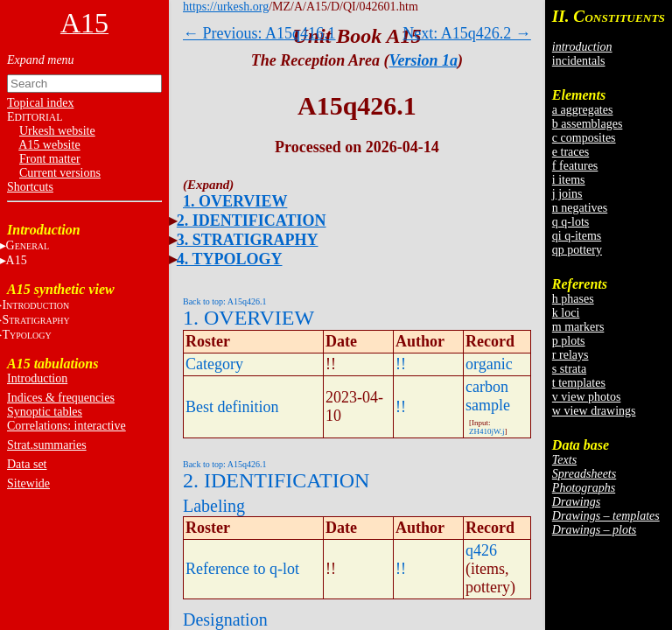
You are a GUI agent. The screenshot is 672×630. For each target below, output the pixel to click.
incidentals (579, 61)
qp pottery (577, 250)
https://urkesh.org (226, 7)
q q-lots (570, 222)
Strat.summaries (47, 445)
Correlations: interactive (66, 426)
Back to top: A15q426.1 (225, 301)
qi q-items (577, 236)
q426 (481, 550)
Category (214, 364)
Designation (225, 619)
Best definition (232, 407)
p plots (569, 341)
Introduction (37, 378)
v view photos (587, 397)
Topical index (40, 103)
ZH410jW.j (486, 431)
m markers (578, 327)
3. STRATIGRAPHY (248, 240)
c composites (584, 138)
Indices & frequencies (61, 398)
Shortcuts (30, 187)
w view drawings (594, 411)
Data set (27, 464)
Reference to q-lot (242, 569)
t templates (579, 383)
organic (489, 364)
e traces (570, 152)
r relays (570, 355)
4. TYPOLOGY (230, 259)
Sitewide (28, 483)
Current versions (60, 173)
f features (575, 166)
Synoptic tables (45, 412)
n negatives (580, 208)
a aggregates (583, 110)
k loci (566, 313)
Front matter (50, 159)
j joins (567, 194)
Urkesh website (57, 131)
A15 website (49, 145)
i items (569, 180)
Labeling (214, 506)
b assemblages (587, 124)
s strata (569, 369)
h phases (573, 299)
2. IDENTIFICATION (252, 220)
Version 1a (424, 60)
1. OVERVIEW (235, 201)
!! (401, 364)
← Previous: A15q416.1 (259, 33)
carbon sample (488, 396)
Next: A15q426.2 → (467, 33)
